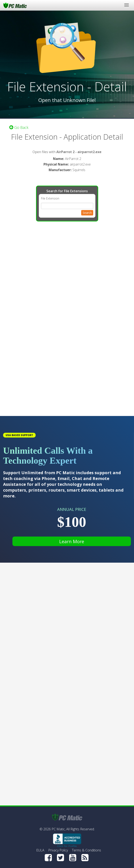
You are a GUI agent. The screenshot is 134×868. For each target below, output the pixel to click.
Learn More (72, 541)
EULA (40, 850)
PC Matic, (59, 829)
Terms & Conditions (86, 850)
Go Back (19, 127)
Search (87, 213)
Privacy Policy (58, 850)
